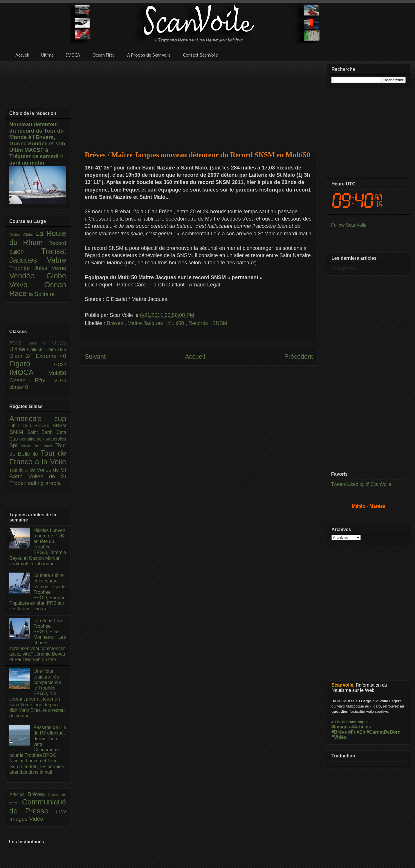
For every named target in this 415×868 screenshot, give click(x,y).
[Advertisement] (199, 102)
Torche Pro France (38, 446)
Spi (15, 445)
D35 (62, 350)
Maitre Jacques (146, 323)
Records (199, 323)
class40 (19, 387)
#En (361, 732)
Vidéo (36, 819)
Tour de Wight (23, 470)
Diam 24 (22, 356)
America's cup (38, 418)
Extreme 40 (51, 356)
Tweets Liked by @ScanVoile (361, 484)
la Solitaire (42, 294)
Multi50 (176, 323)
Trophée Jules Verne (38, 268)
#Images (341, 727)
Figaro (32, 364)
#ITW (336, 722)
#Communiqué (355, 722)
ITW (61, 812)
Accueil (195, 357)
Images (19, 819)
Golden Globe (22, 235)
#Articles (361, 727)
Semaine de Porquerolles (43, 439)
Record (57, 243)
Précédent (299, 357)
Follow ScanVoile (349, 225)
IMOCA (29, 372)
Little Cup (22, 426)
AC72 (18, 343)
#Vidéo (339, 737)
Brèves (116, 323)
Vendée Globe (38, 276)
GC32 (60, 365)
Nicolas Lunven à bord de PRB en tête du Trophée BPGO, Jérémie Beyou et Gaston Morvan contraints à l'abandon (38, 547)
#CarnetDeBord (384, 732)
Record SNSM (50, 426)
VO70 (60, 381)
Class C (40, 343)
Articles (18, 794)
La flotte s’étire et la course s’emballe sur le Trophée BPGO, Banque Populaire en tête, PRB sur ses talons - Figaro (38, 592)
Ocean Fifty (32, 380)
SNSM (220, 323)
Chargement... (346, 268)
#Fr (352, 732)
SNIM (18, 432)
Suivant (95, 357)
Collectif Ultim (42, 350)
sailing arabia (44, 483)
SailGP (25, 252)
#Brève (339, 732)
